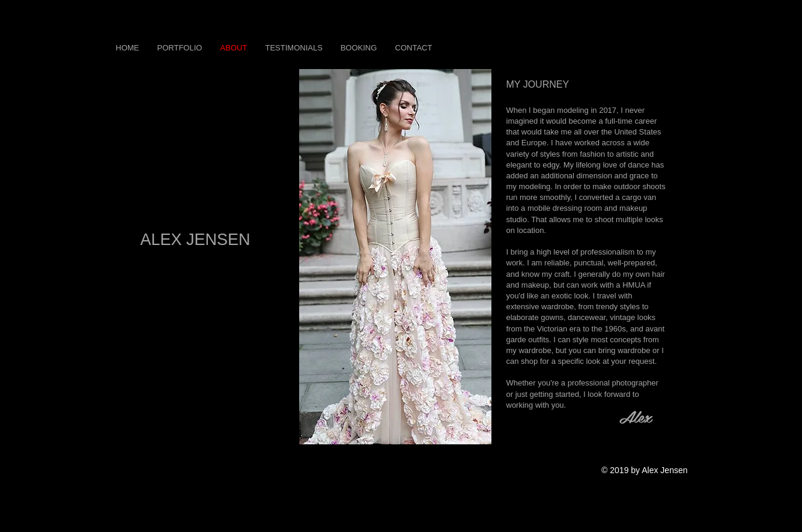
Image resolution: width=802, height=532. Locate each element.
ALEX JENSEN (195, 240)
